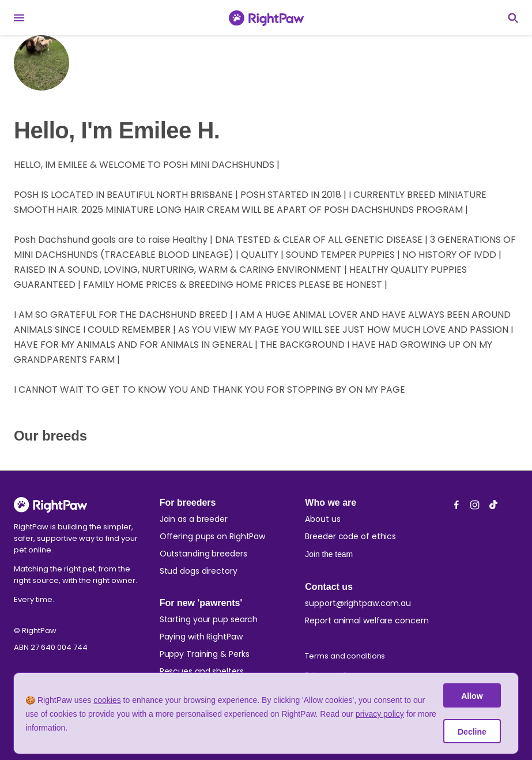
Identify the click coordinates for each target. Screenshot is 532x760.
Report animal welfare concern (367, 620)
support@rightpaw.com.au (358, 603)
